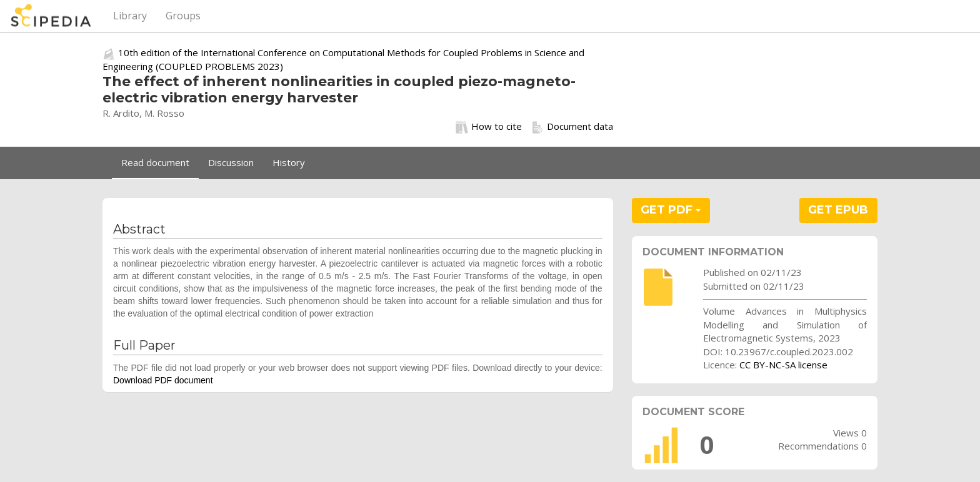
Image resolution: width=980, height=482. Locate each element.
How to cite (489, 127)
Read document (155, 162)
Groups (183, 16)
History (289, 162)
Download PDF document (163, 380)
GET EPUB (838, 210)
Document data (572, 127)
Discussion (231, 162)
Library (130, 16)
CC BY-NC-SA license (783, 365)
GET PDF (671, 210)
